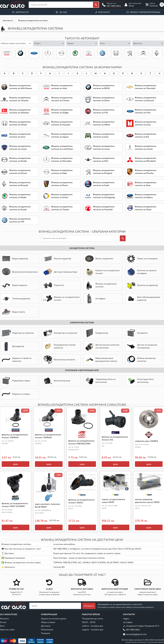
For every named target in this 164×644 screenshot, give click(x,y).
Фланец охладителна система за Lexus (104, 148)
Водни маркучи (14, 285)
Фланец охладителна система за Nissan (20, 172)
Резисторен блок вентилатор (140, 381)
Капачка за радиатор (142, 285)
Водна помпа (13, 312)
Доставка (46, 626)
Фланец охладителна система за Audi (7, 53)
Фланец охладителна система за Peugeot (130, 53)
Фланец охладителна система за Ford (34, 53)
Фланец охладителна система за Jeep (104, 135)
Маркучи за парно (16, 394)
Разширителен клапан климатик (59, 346)
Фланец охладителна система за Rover (62, 184)
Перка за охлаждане (142, 259)
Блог (2, 626)
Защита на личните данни (54, 619)
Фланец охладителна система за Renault (20, 184)
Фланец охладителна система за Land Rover (62, 148)
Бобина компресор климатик (141, 360)
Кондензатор (96, 333)
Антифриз (95, 299)
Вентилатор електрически (19, 272)
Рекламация (47, 630)
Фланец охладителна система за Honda (116, 53)
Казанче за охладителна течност (102, 272)
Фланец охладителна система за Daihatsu (20, 111)
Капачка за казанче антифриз (142, 272)
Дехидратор (13, 346)
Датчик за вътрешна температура (142, 346)
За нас (63, 12)
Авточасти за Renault (157, 53)
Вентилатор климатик (59, 360)
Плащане (46, 633)
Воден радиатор (15, 259)
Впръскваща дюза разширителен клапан (101, 360)
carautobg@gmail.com (136, 634)
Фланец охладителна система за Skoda (75, 53)
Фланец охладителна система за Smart (62, 196)
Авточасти (22, 12)
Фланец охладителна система (101, 285)
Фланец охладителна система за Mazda (20, 160)
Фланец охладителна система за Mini (104, 160)
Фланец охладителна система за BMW (20, 53)
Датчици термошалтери (60, 272)
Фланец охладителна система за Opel (62, 53)
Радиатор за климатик (18, 333)
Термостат (54, 285)
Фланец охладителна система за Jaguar (62, 135)
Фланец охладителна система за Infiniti (104, 123)
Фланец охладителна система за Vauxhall (104, 208)
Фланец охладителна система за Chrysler (20, 99)
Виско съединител (99, 259)
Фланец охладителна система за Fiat (104, 111)
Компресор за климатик (60, 333)
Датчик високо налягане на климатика (102, 346)
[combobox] (16, 43)
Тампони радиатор (16, 299)
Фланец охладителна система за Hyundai (62, 123)
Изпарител (137, 333)
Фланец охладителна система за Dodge (62, 111)
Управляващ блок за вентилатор (100, 381)
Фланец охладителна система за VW (102, 53)
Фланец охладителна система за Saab (104, 184)
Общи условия (48, 622)
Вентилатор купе (57, 381)
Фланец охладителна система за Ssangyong (104, 196)
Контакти (104, 12)
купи (15, 464)
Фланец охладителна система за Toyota (89, 53)
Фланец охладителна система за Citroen (62, 99)
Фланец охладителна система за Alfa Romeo (21, 87)
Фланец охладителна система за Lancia (20, 148)
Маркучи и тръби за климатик (16, 360)
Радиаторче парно (16, 381)
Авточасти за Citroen (144, 53)
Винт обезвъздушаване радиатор (143, 299)
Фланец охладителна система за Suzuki (20, 208)
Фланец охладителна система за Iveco (20, 135)
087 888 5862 (114, 6)
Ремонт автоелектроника (145, 12)
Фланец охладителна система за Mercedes (48, 53)
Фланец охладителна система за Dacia (104, 99)
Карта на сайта (7, 630)
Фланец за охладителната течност (61, 299)
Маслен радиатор (57, 259)
